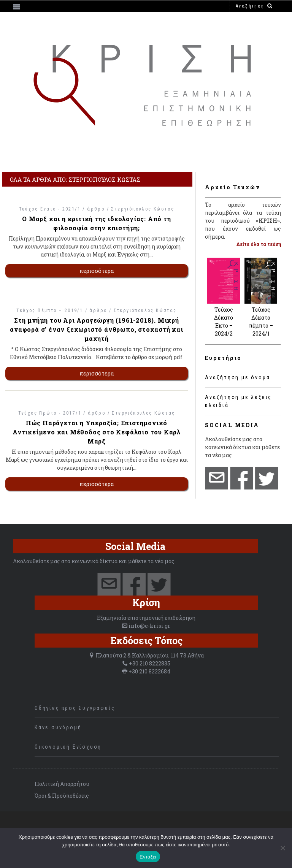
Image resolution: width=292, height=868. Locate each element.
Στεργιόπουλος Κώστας (143, 209)
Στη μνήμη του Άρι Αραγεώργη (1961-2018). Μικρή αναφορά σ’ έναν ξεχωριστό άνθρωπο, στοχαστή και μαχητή (97, 329)
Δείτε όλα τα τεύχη (259, 244)
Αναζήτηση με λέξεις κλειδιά (238, 401)
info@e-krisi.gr (149, 626)
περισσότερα (97, 271)
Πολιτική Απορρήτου (62, 784)
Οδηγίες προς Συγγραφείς (75, 708)
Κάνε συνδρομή (58, 727)
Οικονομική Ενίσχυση (68, 747)
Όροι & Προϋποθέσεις (62, 796)
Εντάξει (148, 857)
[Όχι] (282, 848)
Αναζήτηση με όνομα (237, 377)
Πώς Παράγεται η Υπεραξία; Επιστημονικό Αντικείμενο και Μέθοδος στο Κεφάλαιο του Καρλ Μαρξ (97, 432)
